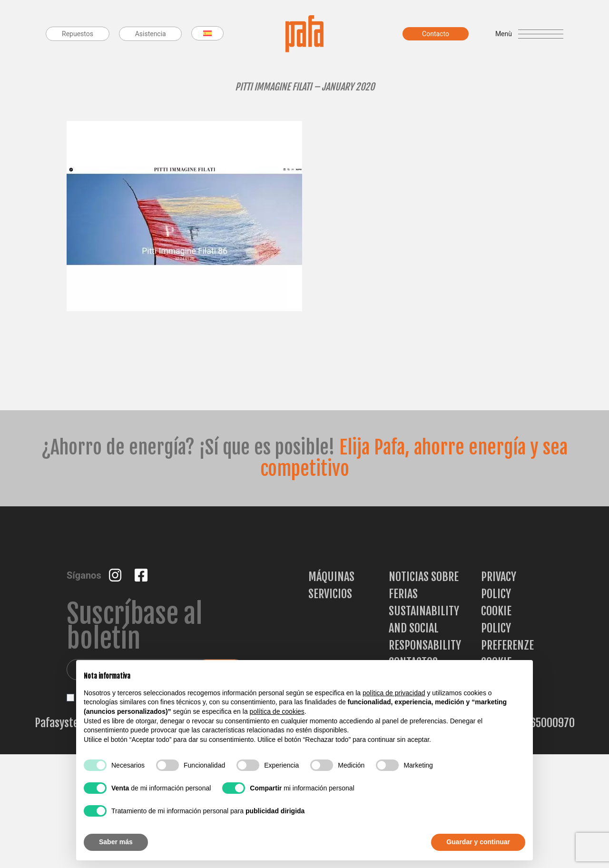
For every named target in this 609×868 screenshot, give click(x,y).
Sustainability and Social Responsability (425, 628)
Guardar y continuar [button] (478, 842)
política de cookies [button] (277, 711)
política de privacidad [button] (394, 693)
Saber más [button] (116, 842)
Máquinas (331, 577)
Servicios (330, 594)
